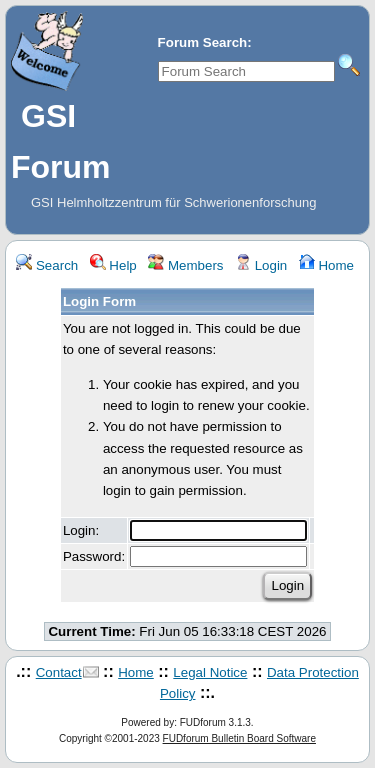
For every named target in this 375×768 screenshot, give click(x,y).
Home (326, 265)
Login (261, 265)
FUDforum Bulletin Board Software (239, 738)
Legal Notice (210, 672)
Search (47, 265)
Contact (59, 672)
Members (185, 265)
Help (113, 265)
